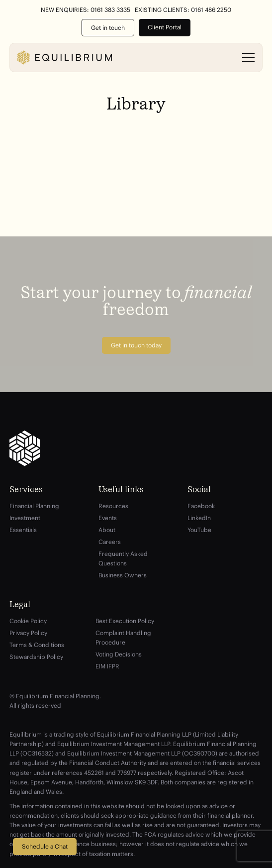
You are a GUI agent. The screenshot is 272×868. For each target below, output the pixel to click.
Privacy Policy (28, 633)
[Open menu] (249, 58)
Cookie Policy (28, 621)
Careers (110, 542)
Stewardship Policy (36, 657)
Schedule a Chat (45, 846)
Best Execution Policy (125, 621)
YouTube (199, 530)
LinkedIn (199, 518)
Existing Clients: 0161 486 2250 (183, 10)
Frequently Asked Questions (123, 558)
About (107, 530)
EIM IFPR (107, 666)
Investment (25, 518)
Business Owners (123, 575)
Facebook (201, 506)
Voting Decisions (119, 654)
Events (108, 518)
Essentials (23, 530)
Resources (113, 506)
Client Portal (165, 27)
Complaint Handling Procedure (123, 638)
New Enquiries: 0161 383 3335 (86, 10)
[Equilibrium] (65, 57)
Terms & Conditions (37, 645)
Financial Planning (34, 506)
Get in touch (108, 28)
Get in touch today (136, 345)
